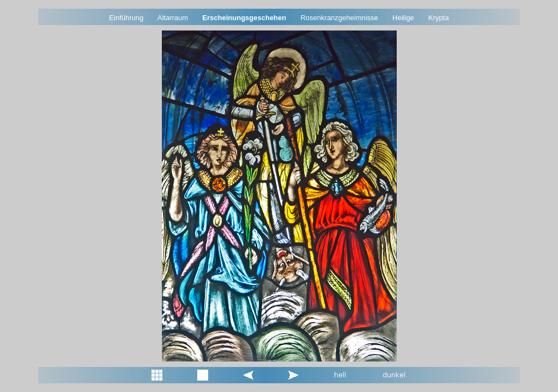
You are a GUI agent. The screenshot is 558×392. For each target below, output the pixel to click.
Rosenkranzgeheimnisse (339, 18)
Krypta (439, 18)
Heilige (403, 18)
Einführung (126, 18)
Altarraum (173, 18)
